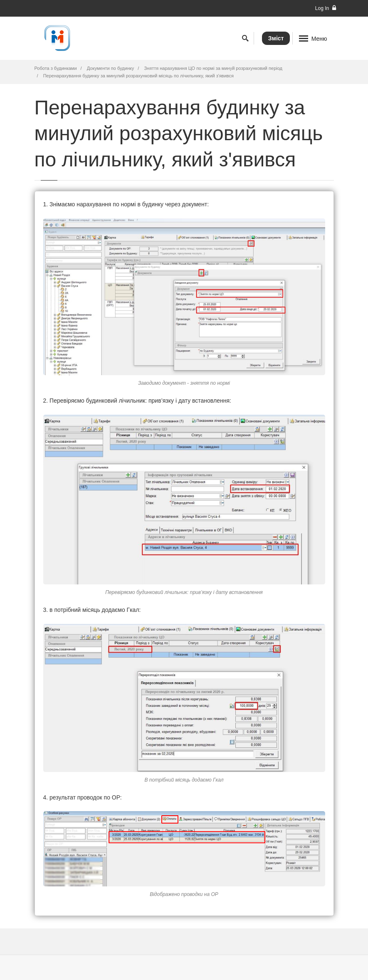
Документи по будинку (110, 68)
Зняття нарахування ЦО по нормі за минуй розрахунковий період (213, 68)
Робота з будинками (56, 68)
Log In (326, 8)
